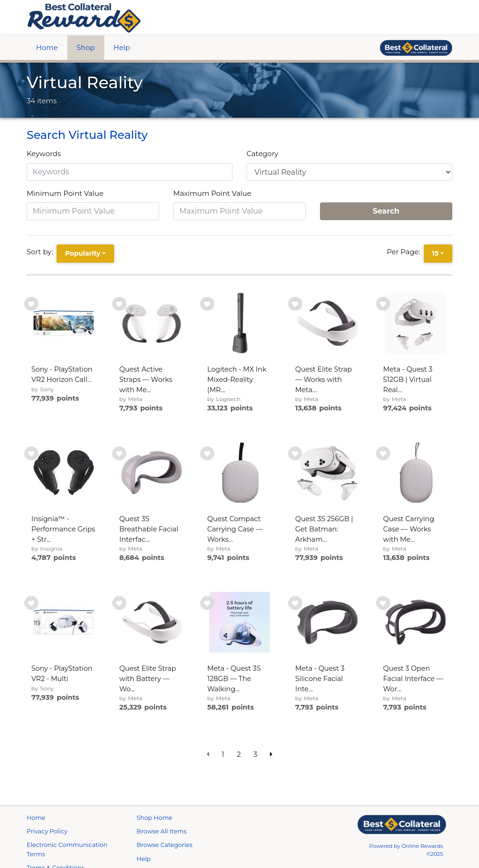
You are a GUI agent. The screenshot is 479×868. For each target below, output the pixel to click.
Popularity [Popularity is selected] (83, 253)
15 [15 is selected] (435, 253)
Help (122, 47)
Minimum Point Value (65, 193)
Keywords (44, 154)
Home (47, 47)
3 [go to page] (255, 754)
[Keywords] (130, 172)
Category (262, 154)
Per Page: (405, 252)
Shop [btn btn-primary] (86, 47)
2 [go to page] (239, 754)
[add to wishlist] (31, 304)
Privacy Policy (47, 843)
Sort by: (42, 252)
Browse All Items (162, 843)
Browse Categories (164, 856)
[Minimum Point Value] (93, 211)
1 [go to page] (223, 754)
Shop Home (154, 829)
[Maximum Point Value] (239, 211)
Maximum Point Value (212, 193)
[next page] (271, 755)
